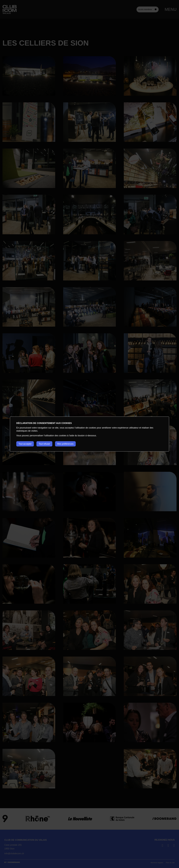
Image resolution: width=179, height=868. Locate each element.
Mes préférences (67, 444)
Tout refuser (45, 444)
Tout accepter (25, 444)
